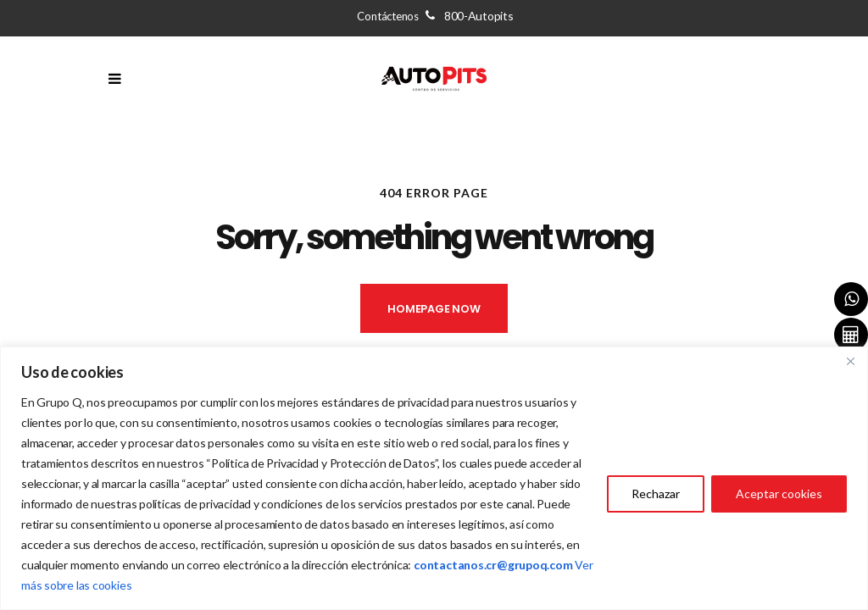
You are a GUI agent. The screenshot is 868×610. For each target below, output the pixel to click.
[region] (434, 478)
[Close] (850, 361)
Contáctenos (435, 16)
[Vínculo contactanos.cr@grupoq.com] (493, 565)
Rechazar (656, 494)
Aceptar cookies (779, 494)
